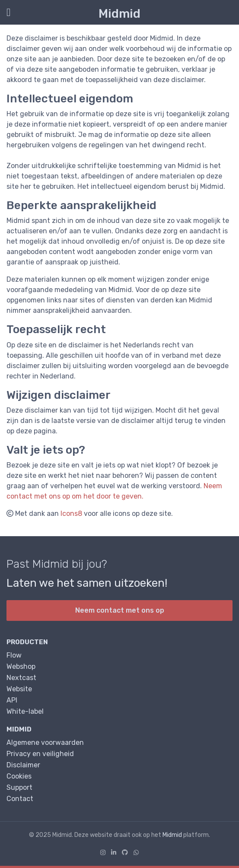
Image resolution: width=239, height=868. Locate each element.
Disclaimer (23, 765)
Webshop (21, 666)
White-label (25, 711)
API (12, 700)
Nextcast (21, 678)
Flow (14, 655)
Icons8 (71, 513)
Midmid (119, 14)
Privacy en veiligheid (40, 754)
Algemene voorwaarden (45, 742)
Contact (20, 799)
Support (19, 787)
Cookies (19, 776)
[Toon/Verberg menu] (7, 12)
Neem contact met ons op (120, 610)
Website (19, 689)
